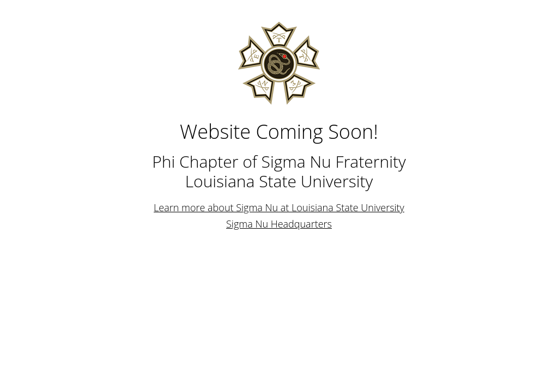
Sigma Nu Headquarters (279, 224)
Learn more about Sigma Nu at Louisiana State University (279, 207)
